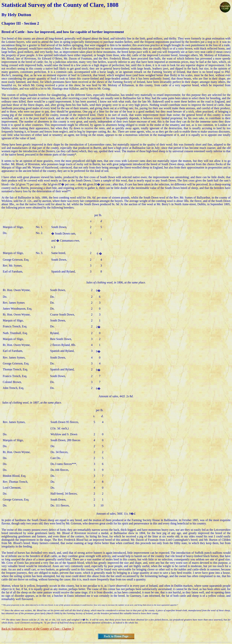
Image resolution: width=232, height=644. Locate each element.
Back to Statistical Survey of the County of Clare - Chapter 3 (38, 629)
